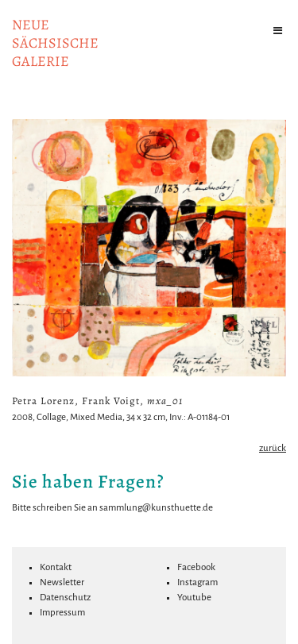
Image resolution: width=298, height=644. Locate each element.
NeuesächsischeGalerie (55, 43)
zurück (273, 448)
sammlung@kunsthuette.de (156, 508)
